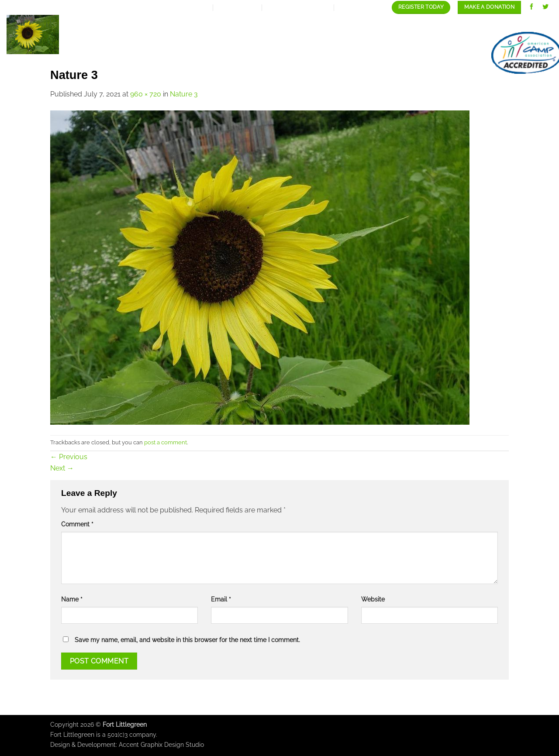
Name (72, 599)
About (207, 23)
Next (62, 468)
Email (221, 599)
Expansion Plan (264, 23)
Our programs (335, 23)
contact (523, 23)
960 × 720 (146, 94)
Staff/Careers (467, 23)
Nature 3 (184, 94)
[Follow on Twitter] (546, 7)
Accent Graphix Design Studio (161, 744)
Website (373, 599)
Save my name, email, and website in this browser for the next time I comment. (187, 640)
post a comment (166, 442)
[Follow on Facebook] (532, 7)
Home (170, 23)
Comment (77, 524)
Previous (69, 457)
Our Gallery (401, 23)
